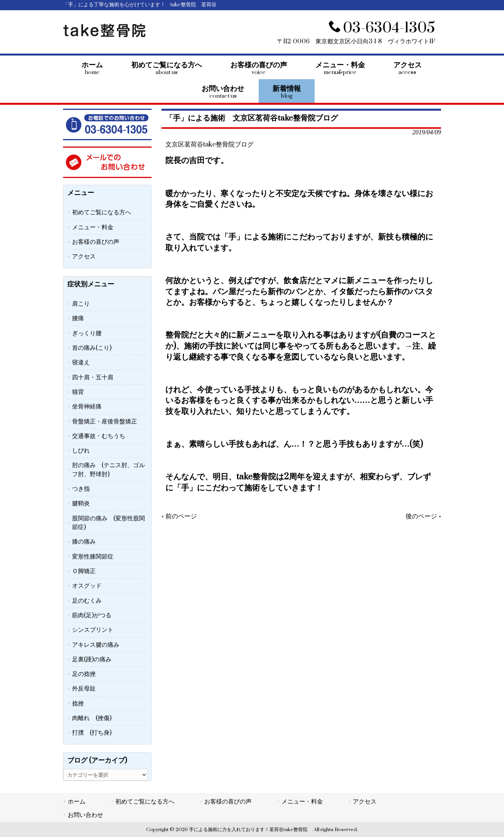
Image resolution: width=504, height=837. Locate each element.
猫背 (78, 392)
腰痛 (78, 318)
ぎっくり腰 (87, 333)
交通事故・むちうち (99, 436)
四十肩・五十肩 (93, 377)
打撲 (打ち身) (92, 733)
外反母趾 (84, 689)
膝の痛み (84, 542)
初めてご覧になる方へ (102, 212)
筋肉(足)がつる (92, 615)
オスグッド (87, 586)
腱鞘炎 (81, 503)
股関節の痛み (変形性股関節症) (108, 523)
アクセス (84, 256)
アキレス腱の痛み (96, 645)
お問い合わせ (85, 815)
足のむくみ (87, 601)
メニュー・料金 (93, 227)
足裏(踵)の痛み (92, 659)
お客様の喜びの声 (96, 242)
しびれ (81, 451)
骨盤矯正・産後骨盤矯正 (105, 421)
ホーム (77, 802)
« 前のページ (179, 516)
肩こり (81, 304)
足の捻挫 (84, 674)
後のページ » (423, 516)
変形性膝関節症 (93, 557)
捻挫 (78, 703)
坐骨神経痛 (87, 406)
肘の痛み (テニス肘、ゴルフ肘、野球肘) (108, 470)
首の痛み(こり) (92, 348)
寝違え (81, 362)
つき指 (81, 489)
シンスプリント (93, 630)
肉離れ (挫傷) (92, 718)
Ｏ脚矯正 (84, 571)
